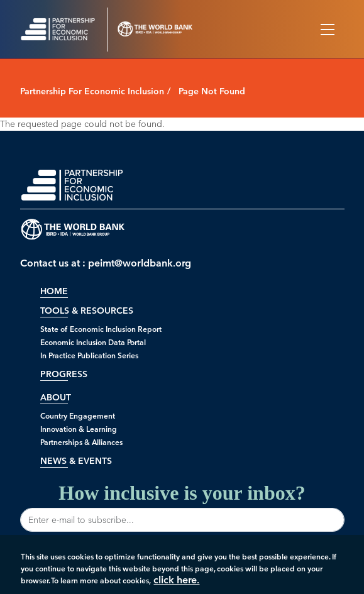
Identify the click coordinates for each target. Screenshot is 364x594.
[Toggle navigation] (328, 30)
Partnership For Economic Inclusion (92, 91)
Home (54, 291)
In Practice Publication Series (89, 355)
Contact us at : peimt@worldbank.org (106, 263)
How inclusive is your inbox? (182, 507)
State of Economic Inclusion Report (101, 329)
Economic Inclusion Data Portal (93, 342)
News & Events (76, 461)
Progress (64, 374)
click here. (176, 583)
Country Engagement (78, 416)
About (56, 398)
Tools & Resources (87, 311)
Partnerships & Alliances (81, 442)
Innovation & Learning (79, 429)
